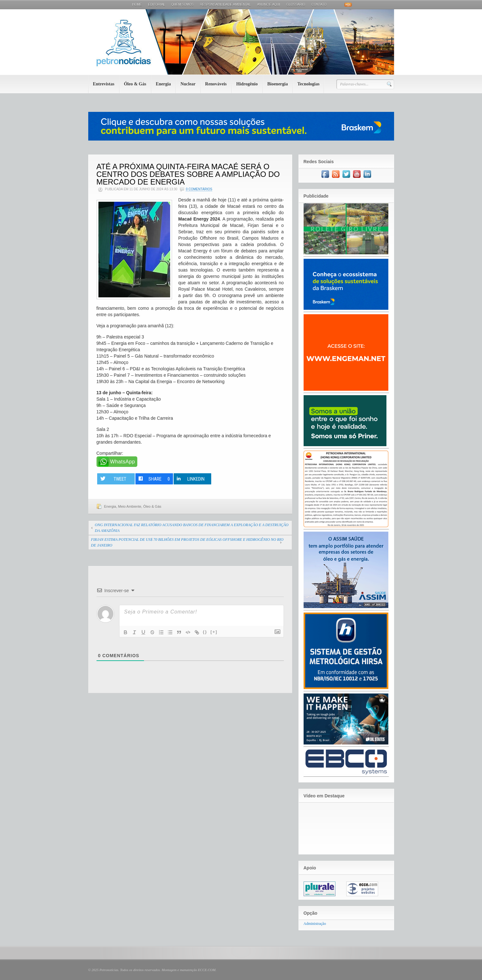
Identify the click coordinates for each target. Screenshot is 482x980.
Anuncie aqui (269, 5)
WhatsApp (123, 462)
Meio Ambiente (130, 506)
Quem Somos (183, 5)
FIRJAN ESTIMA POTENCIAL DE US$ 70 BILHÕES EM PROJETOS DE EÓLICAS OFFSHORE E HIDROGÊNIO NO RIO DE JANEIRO (187, 542)
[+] (214, 632)
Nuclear (188, 84)
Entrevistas (104, 84)
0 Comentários (199, 189)
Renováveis (216, 84)
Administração (315, 924)
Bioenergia (278, 84)
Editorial (157, 5)
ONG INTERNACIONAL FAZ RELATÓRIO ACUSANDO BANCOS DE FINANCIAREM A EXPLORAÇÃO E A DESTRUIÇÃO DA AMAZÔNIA (192, 528)
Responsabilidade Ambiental (225, 5)
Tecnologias (308, 84)
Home (137, 5)
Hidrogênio (247, 84)
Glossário (296, 5)
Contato (319, 5)
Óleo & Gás (135, 84)
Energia (163, 84)
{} (205, 632)
